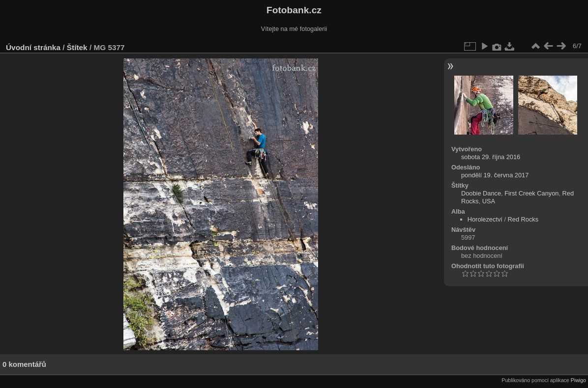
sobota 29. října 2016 (491, 157)
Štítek (77, 47)
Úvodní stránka (33, 47)
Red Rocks (523, 219)
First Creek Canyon (531, 193)
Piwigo (578, 380)
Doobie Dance (481, 193)
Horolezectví (485, 219)
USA (489, 201)
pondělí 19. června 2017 (495, 175)
